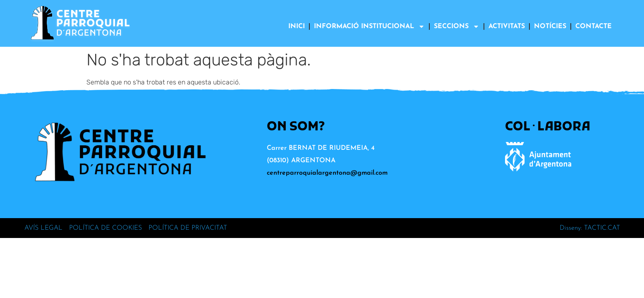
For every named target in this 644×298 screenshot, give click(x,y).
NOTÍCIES (550, 26)
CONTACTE (594, 26)
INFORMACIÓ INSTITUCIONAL (369, 26)
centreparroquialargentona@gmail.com (327, 173)
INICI (297, 26)
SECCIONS (457, 26)
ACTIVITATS (507, 26)
